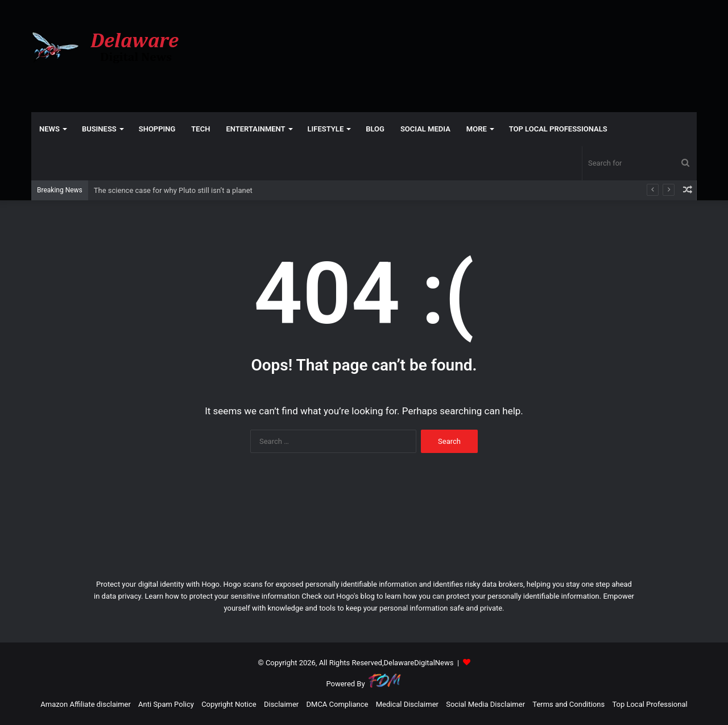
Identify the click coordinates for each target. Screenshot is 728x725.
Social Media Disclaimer (485, 704)
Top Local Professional (650, 704)
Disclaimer (281, 704)
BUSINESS (99, 129)
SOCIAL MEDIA (425, 129)
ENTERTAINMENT (255, 129)
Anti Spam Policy (166, 704)
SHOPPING (157, 129)
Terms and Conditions (568, 704)
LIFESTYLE (326, 129)
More (477, 129)
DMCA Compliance (338, 704)
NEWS (49, 129)
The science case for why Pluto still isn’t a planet (173, 190)
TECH (200, 129)
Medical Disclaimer (407, 704)
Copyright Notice (229, 704)
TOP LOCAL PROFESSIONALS (558, 129)
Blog (375, 129)
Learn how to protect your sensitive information (222, 596)
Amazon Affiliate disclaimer (86, 704)
